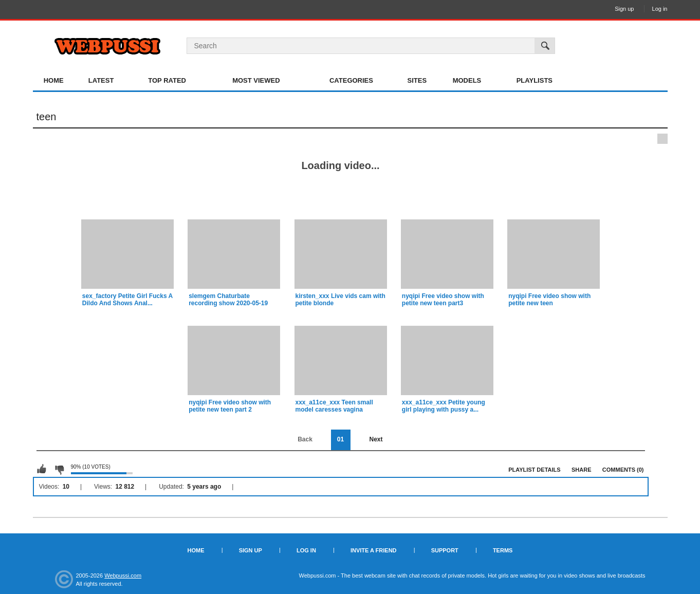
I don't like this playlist (59, 469)
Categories (351, 80)
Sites (417, 80)
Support (445, 550)
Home (54, 80)
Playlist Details (534, 470)
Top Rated (167, 80)
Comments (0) (623, 470)
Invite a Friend (374, 550)
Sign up (624, 9)
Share (582, 470)
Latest (101, 80)
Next (376, 439)
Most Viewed (256, 80)
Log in (660, 9)
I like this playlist (42, 469)
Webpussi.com (123, 576)
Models (467, 80)
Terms (503, 550)
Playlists (535, 80)
